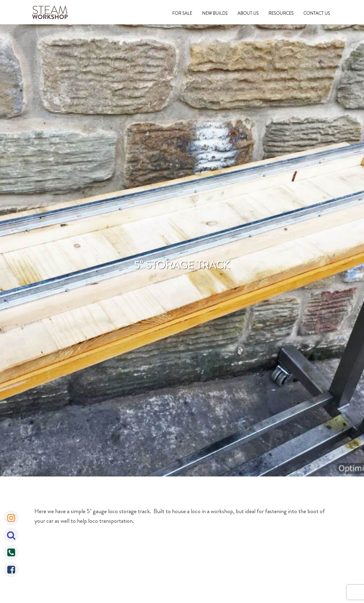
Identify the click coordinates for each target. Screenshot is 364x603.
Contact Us (317, 13)
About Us (248, 13)
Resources (281, 13)
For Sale (182, 13)
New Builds (215, 13)
